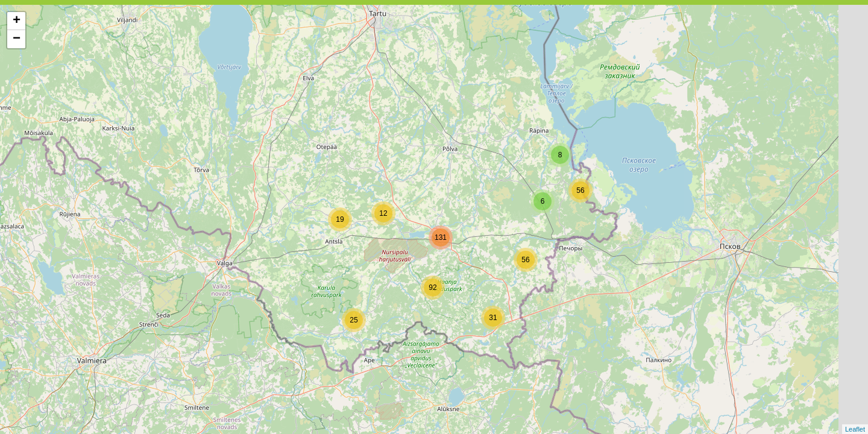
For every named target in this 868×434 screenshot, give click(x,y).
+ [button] (17, 21)
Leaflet (855, 429)
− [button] (17, 39)
